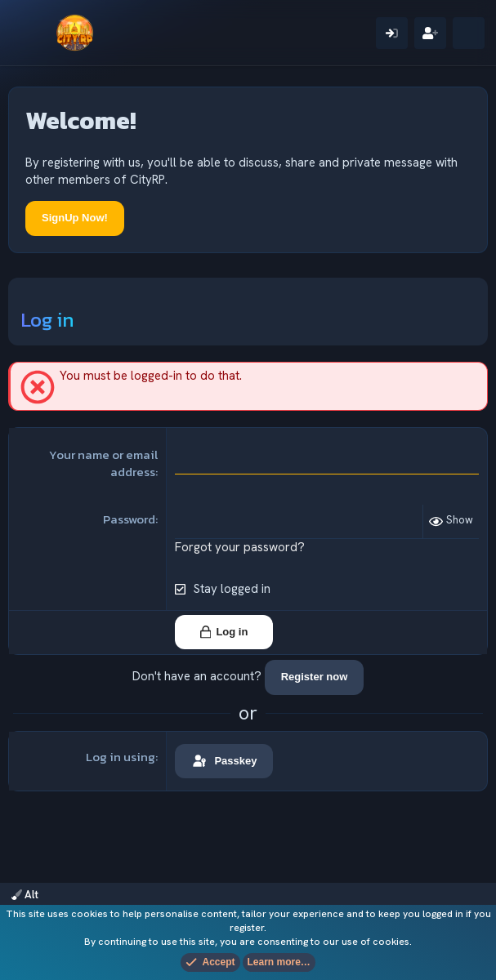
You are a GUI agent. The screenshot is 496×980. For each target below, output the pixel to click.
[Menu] (31, 33)
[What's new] (469, 33)
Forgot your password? (240, 547)
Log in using (121, 757)
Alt (25, 895)
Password (129, 519)
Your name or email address (103, 463)
